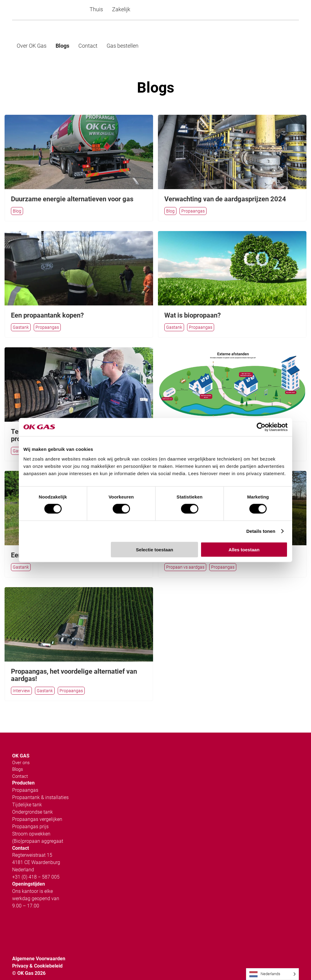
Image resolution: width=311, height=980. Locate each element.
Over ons (21, 754)
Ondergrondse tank (32, 803)
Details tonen (261, 531)
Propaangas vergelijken (37, 810)
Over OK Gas (32, 46)
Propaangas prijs (30, 817)
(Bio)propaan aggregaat (38, 832)
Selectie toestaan (155, 549)
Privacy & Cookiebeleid (37, 957)
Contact (88, 46)
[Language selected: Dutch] (272, 974)
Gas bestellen (123, 46)
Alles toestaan (244, 549)
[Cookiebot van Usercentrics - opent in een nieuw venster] (261, 427)
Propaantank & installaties (40, 788)
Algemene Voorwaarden (39, 949)
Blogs (62, 46)
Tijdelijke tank (27, 796)
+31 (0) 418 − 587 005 (36, 868)
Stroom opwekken (31, 825)
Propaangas (25, 781)
